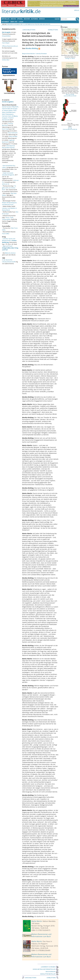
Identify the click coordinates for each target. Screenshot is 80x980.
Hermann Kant (7, 116)
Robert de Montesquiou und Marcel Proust (9, 204)
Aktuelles (6, 19)
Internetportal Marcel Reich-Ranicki (8, 147)
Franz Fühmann (13, 133)
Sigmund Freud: (10, 248)
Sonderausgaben (8, 102)
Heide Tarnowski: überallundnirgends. (8, 174)
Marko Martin (37, 921)
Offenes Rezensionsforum (10, 46)
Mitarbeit (5, 22)
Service (42, 19)
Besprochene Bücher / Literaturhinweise (34, 54)
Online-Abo (6, 60)
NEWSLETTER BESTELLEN (49, 974)
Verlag (77, 10)
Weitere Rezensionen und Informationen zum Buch (41, 935)
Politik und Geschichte (43, 24)
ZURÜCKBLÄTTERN (29, 30)
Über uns (14, 22)
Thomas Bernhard (8, 124)
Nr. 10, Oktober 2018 (27, 24)
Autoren (34, 19)
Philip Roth (15, 107)
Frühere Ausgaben (14, 24)
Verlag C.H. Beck (70, 58)
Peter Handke (13, 136)
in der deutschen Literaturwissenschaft (9, 261)
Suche (57, 19)
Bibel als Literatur (10, 253)
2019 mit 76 (6, 184)
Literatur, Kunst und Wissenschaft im (9, 240)
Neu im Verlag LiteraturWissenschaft (70, 95)
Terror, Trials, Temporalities (8, 218)
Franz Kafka (6, 234)
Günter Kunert (6, 107)
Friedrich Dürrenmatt (8, 119)
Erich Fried (5, 129)
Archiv (13, 19)
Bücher (27, 19)
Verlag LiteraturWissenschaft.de (70, 128)
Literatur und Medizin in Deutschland (9, 209)
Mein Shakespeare (8, 114)
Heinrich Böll (6, 109)
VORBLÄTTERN (53, 30)
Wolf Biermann (11, 112)
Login (21, 22)
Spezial (20, 19)
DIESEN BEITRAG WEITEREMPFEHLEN (46, 969)
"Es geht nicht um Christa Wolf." (9, 188)
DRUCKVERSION (52, 972)
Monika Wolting (32, 48)
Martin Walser (8, 110)
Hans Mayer (6, 43)
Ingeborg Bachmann (8, 141)
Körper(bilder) (6, 36)
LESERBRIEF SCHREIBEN (50, 967)
